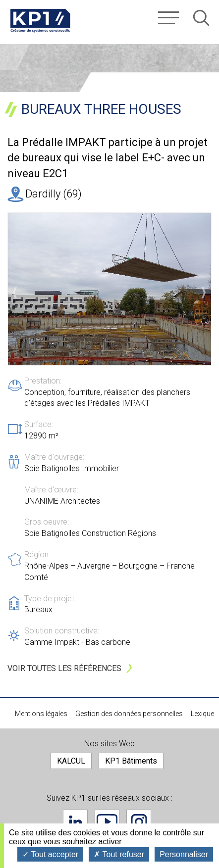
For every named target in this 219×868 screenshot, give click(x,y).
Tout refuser (119, 854)
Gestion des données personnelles (129, 714)
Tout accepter (50, 854)
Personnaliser (184, 854)
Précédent (18, 293)
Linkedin (75, 822)
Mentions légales (41, 714)
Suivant (206, 293)
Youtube (107, 822)
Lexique (202, 714)
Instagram (139, 822)
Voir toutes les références (64, 668)
